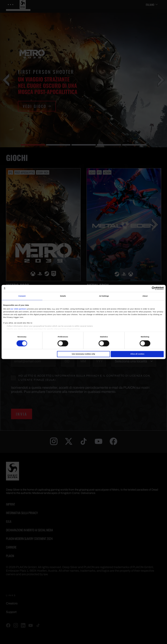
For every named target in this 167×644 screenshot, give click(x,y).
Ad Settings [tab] (104, 296)
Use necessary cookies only (83, 354)
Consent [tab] (22, 296)
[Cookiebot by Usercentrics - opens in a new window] (148, 288)
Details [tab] (63, 296)
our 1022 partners (19, 309)
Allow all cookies (137, 354)
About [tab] (145, 296)
